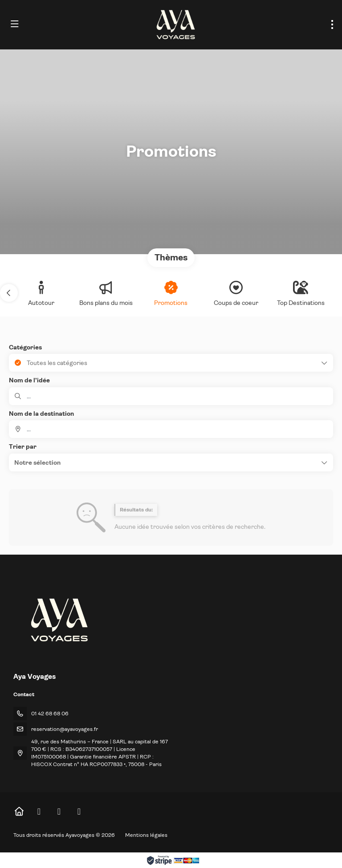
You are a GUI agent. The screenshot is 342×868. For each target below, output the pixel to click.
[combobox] (171, 429)
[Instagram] (59, 812)
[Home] (19, 812)
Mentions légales (146, 835)
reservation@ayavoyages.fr (65, 729)
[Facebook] (39, 812)
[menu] (332, 24)
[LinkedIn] (79, 812)
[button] (9, 293)
